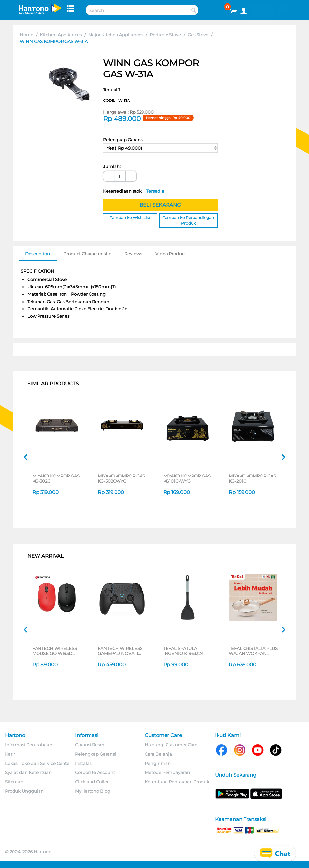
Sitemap (14, 782)
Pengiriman (158, 763)
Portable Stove (165, 35)
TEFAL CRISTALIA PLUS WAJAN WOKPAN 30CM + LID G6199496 (253, 651)
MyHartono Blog (93, 791)
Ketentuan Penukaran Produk (177, 782)
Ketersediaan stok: (134, 191)
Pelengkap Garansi (95, 754)
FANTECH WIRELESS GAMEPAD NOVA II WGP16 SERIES (120, 651)
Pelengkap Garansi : (124, 140)
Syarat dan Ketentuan (28, 772)
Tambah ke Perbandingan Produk (188, 220)
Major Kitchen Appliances (116, 35)
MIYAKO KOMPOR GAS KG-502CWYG (121, 478)
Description (38, 254)
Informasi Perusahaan (29, 745)
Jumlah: (112, 166)
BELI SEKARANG (160, 205)
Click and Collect (93, 782)
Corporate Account (95, 772)
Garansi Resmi (90, 745)
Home (26, 35)
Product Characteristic (87, 254)
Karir (10, 754)
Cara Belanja (158, 754)
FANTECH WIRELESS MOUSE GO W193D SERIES (55, 651)
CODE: (116, 101)
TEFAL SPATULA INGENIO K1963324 (183, 651)
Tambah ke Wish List (130, 218)
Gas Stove (198, 35)
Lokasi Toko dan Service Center (38, 763)
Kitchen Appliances (61, 35)
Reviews (133, 254)
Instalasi (84, 763)
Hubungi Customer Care (171, 745)
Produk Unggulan (24, 791)
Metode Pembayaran (167, 772)
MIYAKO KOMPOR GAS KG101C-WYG (187, 478)
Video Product (171, 254)
